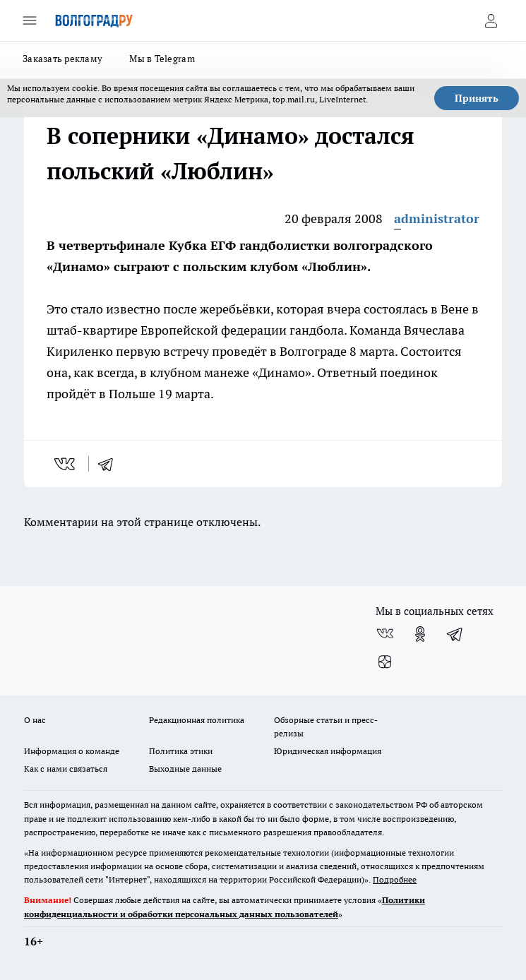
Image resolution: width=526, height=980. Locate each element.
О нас (35, 720)
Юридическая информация (328, 751)
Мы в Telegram (162, 59)
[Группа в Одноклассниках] (420, 634)
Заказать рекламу (62, 59)
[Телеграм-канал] (455, 634)
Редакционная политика (197, 720)
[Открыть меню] (30, 20)
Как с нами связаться (66, 769)
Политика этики (181, 751)
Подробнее (395, 879)
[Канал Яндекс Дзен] (385, 662)
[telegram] (110, 464)
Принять (477, 98)
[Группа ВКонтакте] (385, 634)
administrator (437, 219)
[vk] (66, 464)
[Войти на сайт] (491, 20)
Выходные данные (185, 769)
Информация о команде (72, 751)
